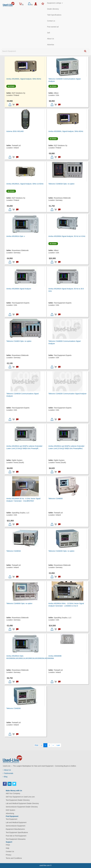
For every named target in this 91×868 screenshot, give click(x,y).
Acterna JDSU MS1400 (15, 131)
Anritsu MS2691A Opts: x (16, 236)
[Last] (58, 745)
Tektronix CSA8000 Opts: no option (19, 603)
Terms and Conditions (14, 858)
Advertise (51, 45)
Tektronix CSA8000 (56, 499)
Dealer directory (53, 9)
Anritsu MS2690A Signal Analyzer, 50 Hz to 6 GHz (67, 236)
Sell (49, 33)
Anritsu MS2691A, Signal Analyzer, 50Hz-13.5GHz (25, 184)
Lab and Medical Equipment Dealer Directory (22, 803)
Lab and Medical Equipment (16, 822)
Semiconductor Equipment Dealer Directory (22, 807)
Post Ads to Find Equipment (16, 836)
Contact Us (10, 851)
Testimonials (8, 773)
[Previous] (41, 745)
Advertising (10, 813)
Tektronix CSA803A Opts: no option (61, 184)
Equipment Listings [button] (55, 3)
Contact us (51, 21)
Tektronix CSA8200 (14, 708)
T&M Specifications (54, 15)
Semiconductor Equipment (16, 826)
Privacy (9, 855)
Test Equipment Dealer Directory (18, 800)
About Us (51, 39)
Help (8, 848)
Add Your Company (13, 793)
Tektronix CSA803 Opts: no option (19, 341)
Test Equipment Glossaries (16, 839)
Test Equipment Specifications (17, 832)
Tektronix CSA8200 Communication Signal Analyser (67, 394)
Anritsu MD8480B (55, 656)
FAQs (8, 845)
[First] (36, 745)
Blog (5, 777)
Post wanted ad (53, 27)
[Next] (53, 745)
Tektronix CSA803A (14, 551)
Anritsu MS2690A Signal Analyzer (19, 289)
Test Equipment (12, 819)
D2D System (10, 810)
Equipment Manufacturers (15, 829)
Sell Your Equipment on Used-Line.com (20, 797)
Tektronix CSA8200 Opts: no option (61, 551)
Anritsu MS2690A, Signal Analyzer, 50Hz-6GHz (24, 79)
